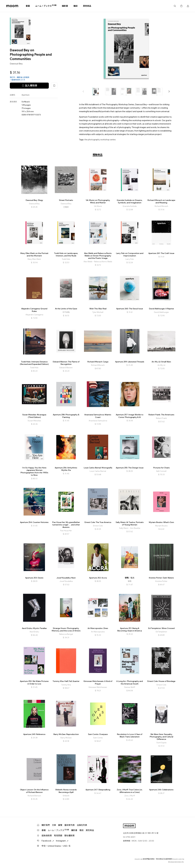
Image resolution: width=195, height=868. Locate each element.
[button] (169, 91)
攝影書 (65, 6)
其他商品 (87, 6)
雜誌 (75, 6)
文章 (54, 825)
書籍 (28, 6)
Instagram (62, 841)
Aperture (25, 95)
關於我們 (46, 825)
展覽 (60, 825)
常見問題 (58, 836)
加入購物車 (29, 86)
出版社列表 (82, 825)
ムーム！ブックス (46, 6)
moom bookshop (12, 6)
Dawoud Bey (16, 64)
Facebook (48, 841)
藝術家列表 (70, 825)
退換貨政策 (47, 836)
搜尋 (175, 6)
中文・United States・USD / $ (56, 846)
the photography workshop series (100, 140)
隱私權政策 (69, 836)
